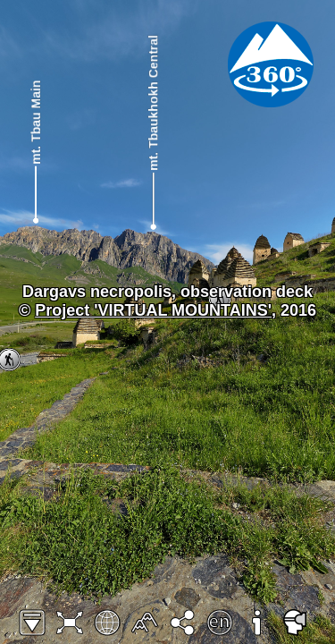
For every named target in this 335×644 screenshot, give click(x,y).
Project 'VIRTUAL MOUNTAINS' (153, 310)
